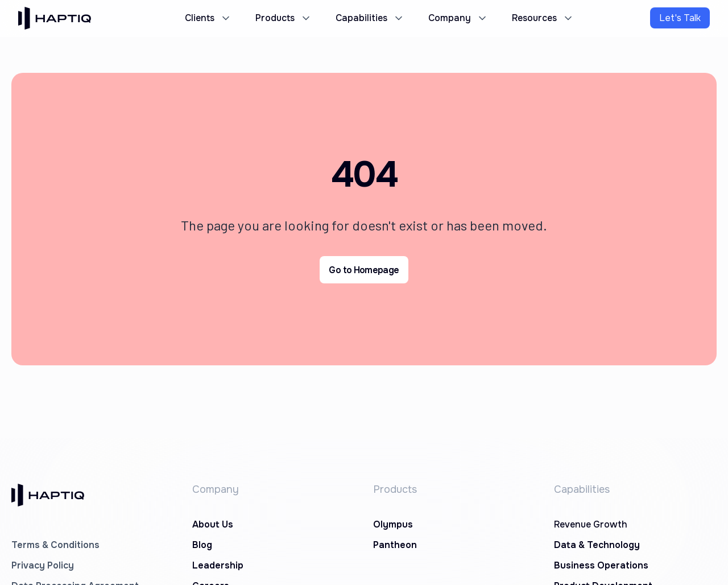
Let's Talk (680, 18)
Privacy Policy (43, 565)
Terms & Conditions (55, 545)
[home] (55, 18)
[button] (206, 18)
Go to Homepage (364, 270)
